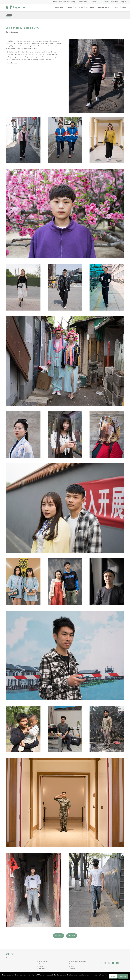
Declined (123, 976)
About (70, 964)
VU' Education (41, 964)
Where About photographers (77, 962)
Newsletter (114, 2)
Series (9, 15)
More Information (101, 975)
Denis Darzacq (12, 32)
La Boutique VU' (42, 966)
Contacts (106, 2)
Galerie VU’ (94, 2)
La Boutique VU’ (83, 2)
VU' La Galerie (41, 968)
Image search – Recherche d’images (65, 2)
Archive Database (42, 962)
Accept (113, 976)
